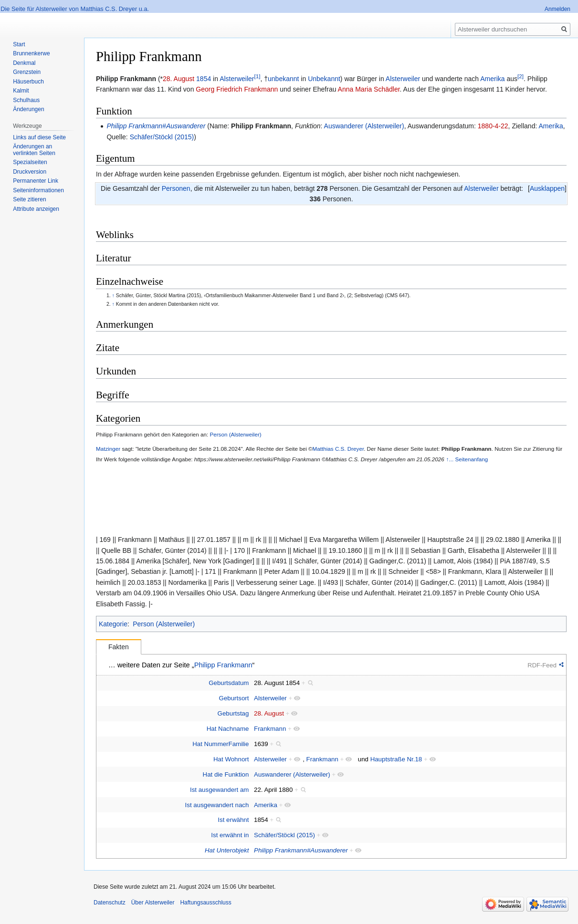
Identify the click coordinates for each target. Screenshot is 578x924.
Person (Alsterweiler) (235, 434)
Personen (176, 188)
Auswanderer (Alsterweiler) (364, 126)
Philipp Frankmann (261, 126)
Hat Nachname (228, 729)
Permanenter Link (36, 181)
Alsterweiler (237, 79)
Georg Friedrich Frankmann (237, 89)
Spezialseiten (30, 162)
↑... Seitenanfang (467, 459)
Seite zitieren (29, 199)
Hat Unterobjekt (227, 850)
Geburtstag (233, 713)
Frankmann (270, 729)
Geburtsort (234, 698)
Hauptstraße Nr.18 (396, 759)
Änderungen (28, 109)
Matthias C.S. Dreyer (338, 449)
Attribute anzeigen (36, 209)
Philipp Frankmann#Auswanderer (156, 126)
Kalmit (21, 91)
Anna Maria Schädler (369, 89)
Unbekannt (324, 79)
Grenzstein (27, 72)
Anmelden (557, 9)
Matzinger (108, 449)
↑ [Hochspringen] (113, 295)
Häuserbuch (28, 82)
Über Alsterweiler (153, 903)
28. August (179, 79)
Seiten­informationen (38, 190)
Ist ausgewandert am (219, 790)
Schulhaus (26, 100)
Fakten (119, 647)
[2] (520, 76)
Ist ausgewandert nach (217, 805)
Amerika (492, 79)
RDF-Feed (542, 665)
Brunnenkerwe (31, 53)
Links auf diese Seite (39, 137)
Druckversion (30, 172)
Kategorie (113, 624)
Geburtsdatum (229, 683)
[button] (547, 188)
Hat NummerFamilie (221, 744)
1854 (204, 79)
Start (19, 44)
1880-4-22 (493, 126)
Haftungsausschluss (205, 903)
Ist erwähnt (233, 820)
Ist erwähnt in (230, 835)
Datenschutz (110, 903)
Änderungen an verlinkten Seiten (34, 150)
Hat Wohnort (231, 759)
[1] (257, 76)
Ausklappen (547, 188)
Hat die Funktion (226, 774)
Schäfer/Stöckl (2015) (162, 137)
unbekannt (283, 79)
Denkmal (24, 63)
